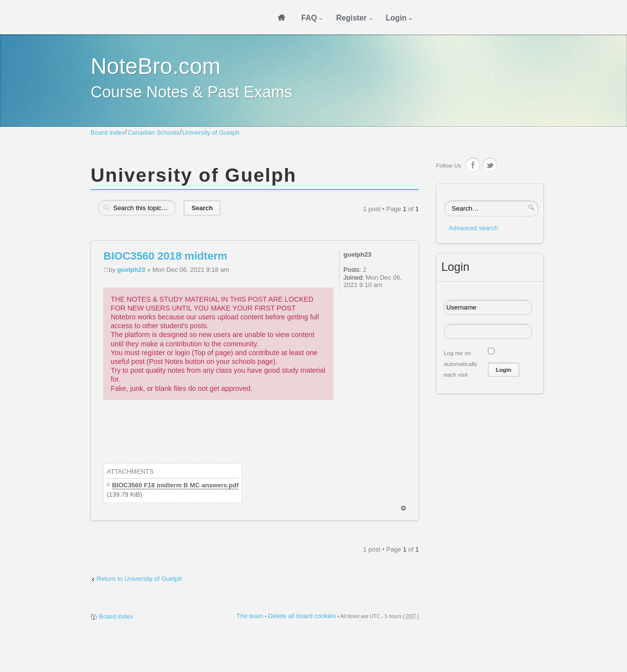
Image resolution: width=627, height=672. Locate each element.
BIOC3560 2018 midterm (165, 256)
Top (403, 508)
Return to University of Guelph (139, 579)
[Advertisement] (282, 439)
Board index (108, 132)
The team (250, 616)
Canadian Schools (153, 132)
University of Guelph (211, 132)
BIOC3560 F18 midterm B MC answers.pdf (176, 485)
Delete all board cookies (302, 616)
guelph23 (131, 270)
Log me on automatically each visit (460, 364)
